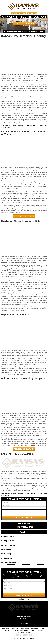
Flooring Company (8, 537)
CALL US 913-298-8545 (18, 13)
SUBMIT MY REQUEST (24, 518)
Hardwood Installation (9, 562)
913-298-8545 (31, 126)
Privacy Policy (39, 631)
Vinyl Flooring (6, 554)
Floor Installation (7, 558)
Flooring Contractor (8, 541)
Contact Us (32, 13)
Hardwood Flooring (8, 545)
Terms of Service (20, 632)
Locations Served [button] (24, 599)
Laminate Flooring (8, 549)
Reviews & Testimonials (29, 631)
